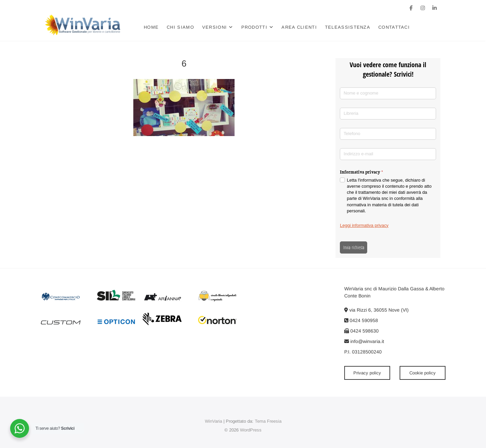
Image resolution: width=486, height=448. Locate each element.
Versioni (215, 27)
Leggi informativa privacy (364, 225)
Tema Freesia (268, 421)
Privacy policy (367, 373)
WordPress (251, 430)
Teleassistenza (348, 27)
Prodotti (254, 27)
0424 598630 (361, 331)
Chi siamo (181, 27)
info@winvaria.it (364, 341)
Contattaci (394, 27)
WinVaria (213, 421)
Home (152, 27)
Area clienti (300, 27)
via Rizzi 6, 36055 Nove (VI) (376, 310)
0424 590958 (361, 320)
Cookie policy (423, 373)
